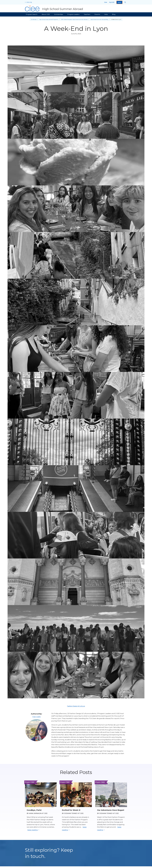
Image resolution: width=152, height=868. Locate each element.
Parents (97, 14)
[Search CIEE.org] (125, 2)
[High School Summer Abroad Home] (54, 8)
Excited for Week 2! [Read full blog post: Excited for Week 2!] (71, 810)
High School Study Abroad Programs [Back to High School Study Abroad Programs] (49, 19)
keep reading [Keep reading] (33, 830)
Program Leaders (73, 14)
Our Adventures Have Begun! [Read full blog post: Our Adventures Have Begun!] (111, 810)
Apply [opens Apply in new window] (119, 2)
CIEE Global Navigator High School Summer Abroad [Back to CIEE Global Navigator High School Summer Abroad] (74, 19)
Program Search (32, 14)
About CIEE (46, 14)
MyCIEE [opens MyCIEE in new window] (112, 2)
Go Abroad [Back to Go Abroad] (34, 19)
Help (106, 14)
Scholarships (59, 14)
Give (106, 2)
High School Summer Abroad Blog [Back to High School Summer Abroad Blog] (99, 19)
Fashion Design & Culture (76, 706)
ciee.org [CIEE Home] (29, 2)
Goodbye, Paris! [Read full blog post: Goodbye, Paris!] (34, 810)
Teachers (87, 14)
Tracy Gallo (36, 717)
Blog (114, 14)
